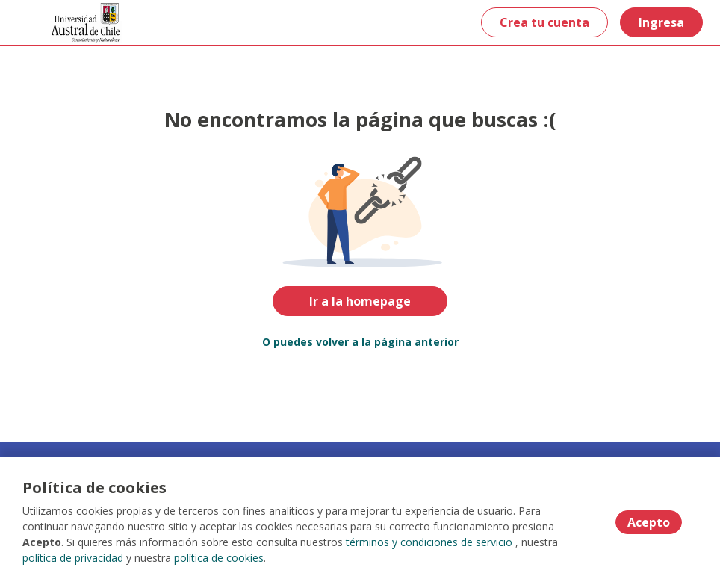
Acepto (649, 522)
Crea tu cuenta (544, 22)
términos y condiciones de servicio (429, 542)
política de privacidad (73, 558)
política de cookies (219, 558)
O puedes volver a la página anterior (360, 342)
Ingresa (661, 22)
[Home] (65, 23)
